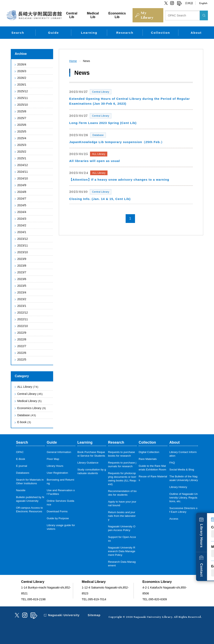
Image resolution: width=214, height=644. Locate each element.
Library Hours (207, 534)
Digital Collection (149, 452)
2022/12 (23, 313)
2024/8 (22, 192)
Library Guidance (88, 463)
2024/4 (22, 212)
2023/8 (22, 266)
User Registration (57, 473)
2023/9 (22, 259)
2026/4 (22, 64)
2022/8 (22, 339)
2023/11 (23, 245)
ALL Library (28, 387)
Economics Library (32, 408)
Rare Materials (148, 459)
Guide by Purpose (58, 518)
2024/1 (22, 232)
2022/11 (23, 319)
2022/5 (22, 359)
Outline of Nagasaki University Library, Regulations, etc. (184, 498)
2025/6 (22, 125)
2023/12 (23, 239)
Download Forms (57, 511)
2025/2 (22, 152)
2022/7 (22, 346)
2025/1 (22, 158)
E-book (24, 422)
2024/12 (23, 165)
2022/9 (22, 333)
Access (174, 519)
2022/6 (22, 353)
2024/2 (22, 225)
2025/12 (23, 91)
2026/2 (22, 78)
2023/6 (22, 279)
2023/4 (22, 292)
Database (27, 415)
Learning (89, 33)
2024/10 (23, 178)
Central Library (30, 394)
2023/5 (22, 286)
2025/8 (22, 111)
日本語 (189, 3)
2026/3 (22, 71)
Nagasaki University (64, 615)
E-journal (22, 466)
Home (73, 61)
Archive (21, 54)
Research (125, 33)
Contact (207, 569)
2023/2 (22, 299)
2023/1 (22, 306)
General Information (59, 452)
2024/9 (22, 185)
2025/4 (22, 138)
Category (22, 376)
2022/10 (23, 326)
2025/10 (23, 105)
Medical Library (30, 401)
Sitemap (94, 615)
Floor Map (53, 459)
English (203, 3)
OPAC (20, 452)
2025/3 (22, 145)
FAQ (172, 463)
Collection (161, 33)
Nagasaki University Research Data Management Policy (122, 551)
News (87, 61)
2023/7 (22, 272)
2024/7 (22, 199)
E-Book (21, 459)
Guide (53, 33)
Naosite (21, 490)
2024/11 (23, 172)
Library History (178, 487)
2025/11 (23, 98)
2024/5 (22, 205)
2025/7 (22, 118)
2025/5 (22, 131)
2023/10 (23, 252)
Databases (23, 473)
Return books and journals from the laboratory (122, 516)
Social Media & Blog (182, 470)
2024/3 (22, 219)
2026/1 (22, 85)
